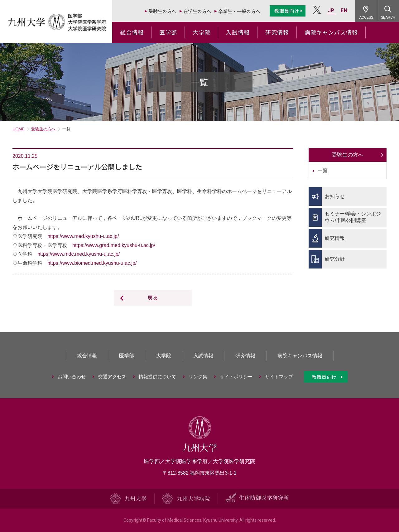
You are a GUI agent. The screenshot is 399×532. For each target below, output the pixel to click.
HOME (19, 129)
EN (344, 10)
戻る (153, 297)
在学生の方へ (197, 11)
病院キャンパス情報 (331, 32)
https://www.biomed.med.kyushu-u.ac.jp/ (92, 263)
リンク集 (198, 377)
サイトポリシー (236, 377)
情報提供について (157, 377)
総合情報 (132, 32)
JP (331, 10)
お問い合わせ (72, 377)
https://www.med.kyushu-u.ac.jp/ (83, 236)
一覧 (323, 170)
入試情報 (238, 32)
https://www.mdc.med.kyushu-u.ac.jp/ (79, 254)
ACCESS (366, 17)
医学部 (168, 32)
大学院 (202, 32)
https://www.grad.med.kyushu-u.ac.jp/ (114, 245)
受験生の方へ (162, 11)
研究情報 (277, 32)
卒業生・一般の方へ (239, 11)
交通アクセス (112, 377)
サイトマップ (279, 377)
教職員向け (287, 11)
